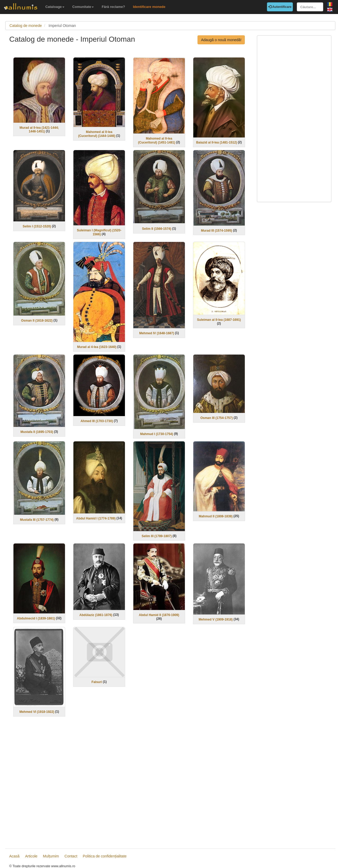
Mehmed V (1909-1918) (216, 619)
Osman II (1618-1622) (37, 321)
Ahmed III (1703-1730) (97, 421)
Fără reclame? (113, 7)
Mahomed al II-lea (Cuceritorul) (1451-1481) (157, 140)
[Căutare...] (310, 7)
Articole (31, 856)
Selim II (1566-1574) (157, 229)
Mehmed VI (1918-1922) (37, 712)
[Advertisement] (129, 783)
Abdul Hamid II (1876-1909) (159, 615)
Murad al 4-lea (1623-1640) (97, 347)
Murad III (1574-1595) (217, 230)
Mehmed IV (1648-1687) (157, 333)
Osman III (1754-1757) (217, 418)
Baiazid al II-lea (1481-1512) (217, 142)
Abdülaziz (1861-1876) (96, 615)
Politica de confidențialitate (105, 856)
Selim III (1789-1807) (157, 536)
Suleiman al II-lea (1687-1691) (219, 320)
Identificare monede (149, 7)
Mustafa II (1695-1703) (37, 432)
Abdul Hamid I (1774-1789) (96, 518)
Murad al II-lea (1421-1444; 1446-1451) (39, 129)
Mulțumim (51, 856)
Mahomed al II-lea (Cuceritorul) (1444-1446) (97, 134)
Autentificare (280, 7)
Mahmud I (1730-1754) (157, 434)
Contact (71, 856)
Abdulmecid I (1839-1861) (36, 618)
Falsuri (97, 682)
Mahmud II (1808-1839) (216, 516)
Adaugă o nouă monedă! (221, 40)
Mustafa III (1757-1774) (37, 519)
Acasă (14, 856)
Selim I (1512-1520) (37, 226)
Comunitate (83, 7)
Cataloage (55, 7)
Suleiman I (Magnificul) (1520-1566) (99, 232)
